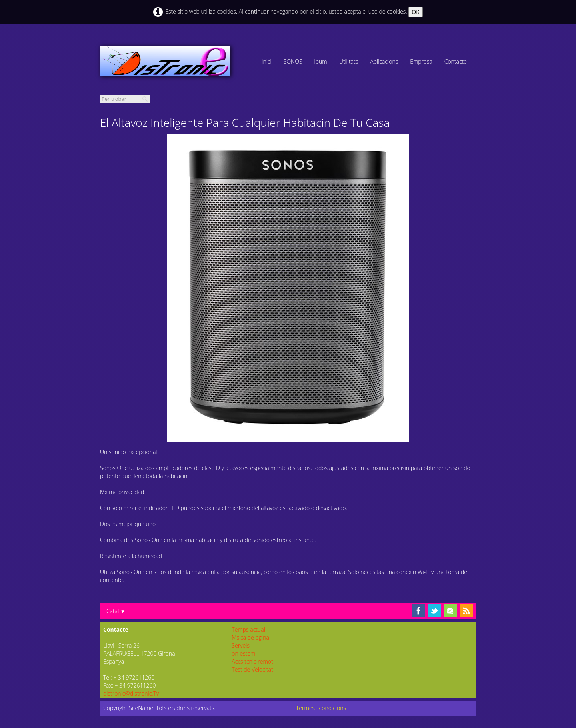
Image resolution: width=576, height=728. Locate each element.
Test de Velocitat (252, 669)
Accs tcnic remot (252, 661)
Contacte (456, 61)
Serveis (241, 645)
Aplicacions (384, 61)
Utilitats (349, 61)
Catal (116, 611)
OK (415, 12)
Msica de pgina (250, 637)
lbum (321, 61)
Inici (267, 61)
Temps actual (248, 629)
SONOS (293, 61)
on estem (243, 653)
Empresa (421, 61)
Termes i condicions (321, 708)
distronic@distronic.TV (131, 693)
